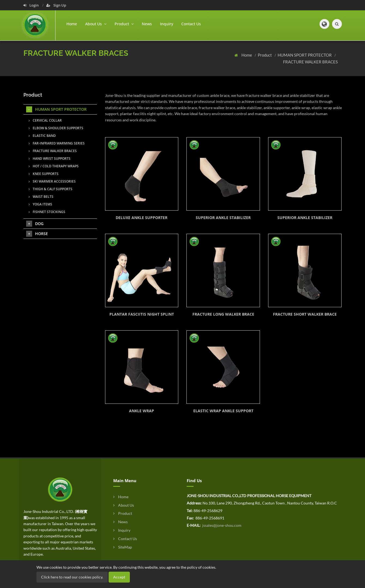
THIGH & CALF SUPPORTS (50, 189)
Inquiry (167, 24)
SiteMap (123, 547)
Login (31, 5)
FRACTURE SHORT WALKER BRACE (305, 314)
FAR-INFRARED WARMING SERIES (57, 143)
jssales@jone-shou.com (221, 525)
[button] (324, 24)
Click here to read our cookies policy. (72, 577)
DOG (35, 224)
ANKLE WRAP (142, 411)
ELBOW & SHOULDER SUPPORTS (56, 128)
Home (72, 24)
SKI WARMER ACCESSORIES (52, 181)
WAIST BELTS (41, 197)
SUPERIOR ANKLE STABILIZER (223, 218)
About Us (124, 505)
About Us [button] (96, 24)
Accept (119, 577)
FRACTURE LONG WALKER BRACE (223, 314)
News (147, 24)
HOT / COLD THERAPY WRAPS (54, 166)
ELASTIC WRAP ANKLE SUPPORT (223, 411)
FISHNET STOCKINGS (47, 212)
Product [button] (124, 24)
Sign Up (56, 5)
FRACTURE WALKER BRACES (310, 62)
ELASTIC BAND (42, 136)
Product (265, 55)
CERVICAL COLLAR (45, 120)
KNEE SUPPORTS (44, 174)
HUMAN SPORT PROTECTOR (305, 55)
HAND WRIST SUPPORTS (50, 158)
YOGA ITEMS (40, 204)
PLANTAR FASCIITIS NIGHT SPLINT (142, 314)
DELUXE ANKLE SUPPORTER (142, 218)
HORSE (37, 234)
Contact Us (191, 24)
